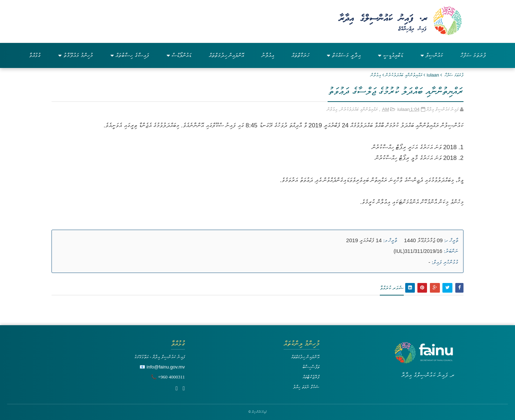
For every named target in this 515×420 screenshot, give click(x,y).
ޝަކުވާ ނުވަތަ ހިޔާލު (306, 387)
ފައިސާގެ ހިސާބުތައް (130, 55)
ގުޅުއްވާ (35, 55)
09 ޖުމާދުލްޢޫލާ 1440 (423, 240)
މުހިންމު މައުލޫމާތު (76, 55)
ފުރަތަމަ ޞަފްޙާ (454, 75)
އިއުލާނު (268, 55)
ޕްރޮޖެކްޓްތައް (311, 377)
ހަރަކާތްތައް (300, 55)
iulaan (433, 75)
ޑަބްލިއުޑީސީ (391, 55)
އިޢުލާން (376, 75)
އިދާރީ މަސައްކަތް (344, 55)
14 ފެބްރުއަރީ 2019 (364, 240)
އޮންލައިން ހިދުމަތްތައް (226, 55)
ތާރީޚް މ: (390, 240)
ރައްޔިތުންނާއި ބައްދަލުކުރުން (404, 75)
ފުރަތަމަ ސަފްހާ (473, 55)
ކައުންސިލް (432, 55)
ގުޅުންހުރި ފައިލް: (445, 262)
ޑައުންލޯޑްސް (179, 55)
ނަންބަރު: (451, 251)
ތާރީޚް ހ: (451, 240)
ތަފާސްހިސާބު (311, 367)
